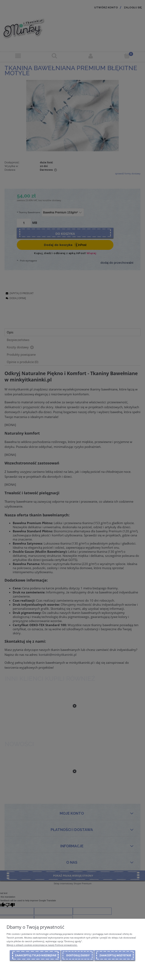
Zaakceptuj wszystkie (115, 955)
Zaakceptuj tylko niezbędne (36, 955)
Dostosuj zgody (78, 955)
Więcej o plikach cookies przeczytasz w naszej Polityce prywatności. (42, 945)
